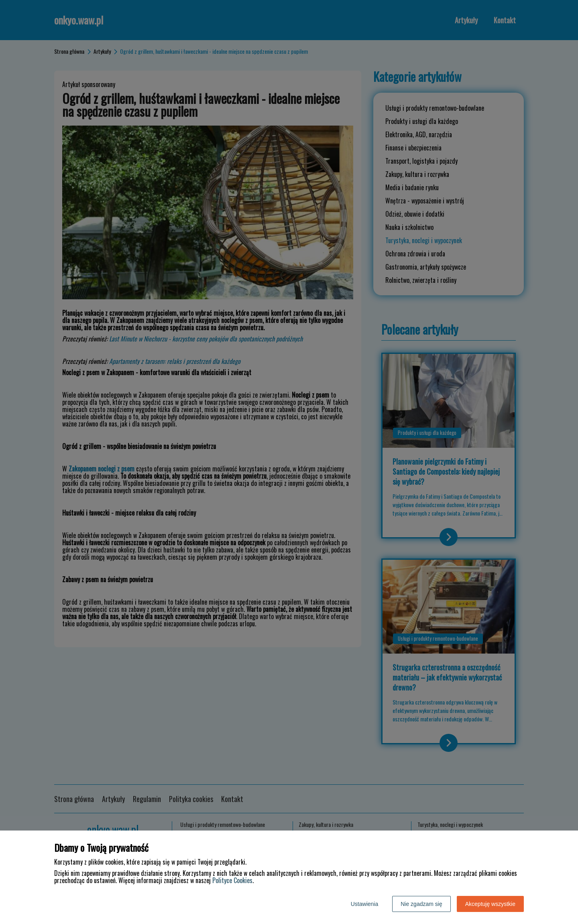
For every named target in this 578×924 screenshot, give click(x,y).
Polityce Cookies (232, 880)
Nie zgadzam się (421, 904)
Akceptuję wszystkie (490, 904)
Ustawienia (364, 904)
